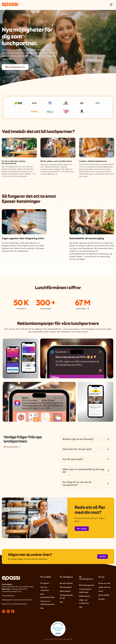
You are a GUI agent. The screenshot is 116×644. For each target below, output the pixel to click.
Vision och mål (104, 583)
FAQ (42, 608)
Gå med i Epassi (66, 583)
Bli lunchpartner (11, 455)
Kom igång (82, 529)
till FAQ (103, 557)
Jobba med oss (105, 587)
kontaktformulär (27, 587)
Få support (45, 583)
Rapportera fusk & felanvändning (14, 604)
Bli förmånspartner (87, 585)
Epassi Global (104, 595)
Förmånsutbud (66, 587)
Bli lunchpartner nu (15, 67)
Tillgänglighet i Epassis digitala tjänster (17, 600)
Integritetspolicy (8, 596)
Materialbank (65, 591)
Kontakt (101, 599)
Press (101, 591)
